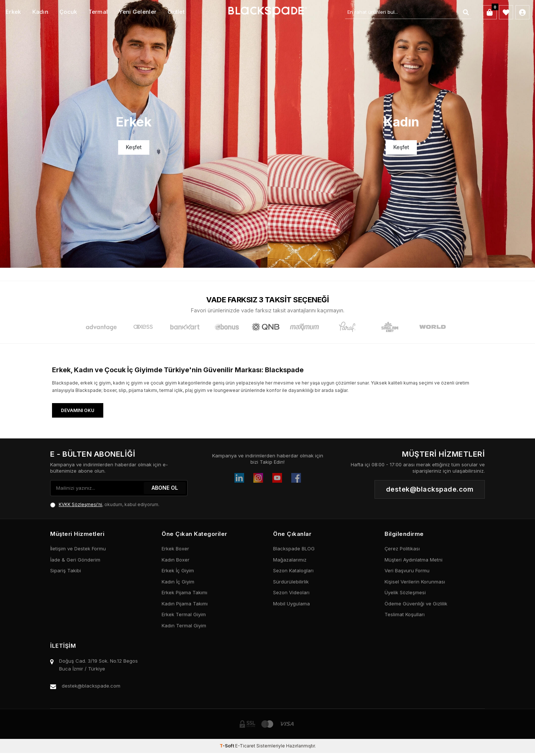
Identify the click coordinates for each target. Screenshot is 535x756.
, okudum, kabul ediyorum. (105, 505)
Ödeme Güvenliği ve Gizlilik (416, 604)
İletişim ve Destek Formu (78, 548)
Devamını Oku (78, 410)
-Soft (227, 746)
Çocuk (68, 12)
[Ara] (466, 12)
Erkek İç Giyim (178, 570)
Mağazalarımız (290, 560)
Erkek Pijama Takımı (184, 592)
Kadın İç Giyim (178, 582)
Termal (98, 12)
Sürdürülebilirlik (291, 582)
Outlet (176, 12)
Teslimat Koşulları (405, 614)
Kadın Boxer (176, 560)
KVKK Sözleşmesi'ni (80, 504)
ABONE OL (165, 488)
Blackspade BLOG (294, 548)
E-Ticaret (245, 746)
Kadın (40, 12)
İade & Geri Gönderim (75, 560)
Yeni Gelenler (138, 12)
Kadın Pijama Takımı (185, 604)
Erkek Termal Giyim (184, 614)
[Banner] (134, 134)
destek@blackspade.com (91, 686)
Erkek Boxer (175, 548)
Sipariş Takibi (66, 570)
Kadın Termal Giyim (184, 625)
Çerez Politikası (402, 548)
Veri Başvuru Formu (407, 570)
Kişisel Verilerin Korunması (415, 582)
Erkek (13, 12)
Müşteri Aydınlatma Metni (414, 560)
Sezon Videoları (291, 592)
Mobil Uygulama (291, 604)
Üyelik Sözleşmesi (405, 592)
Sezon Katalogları (293, 570)
